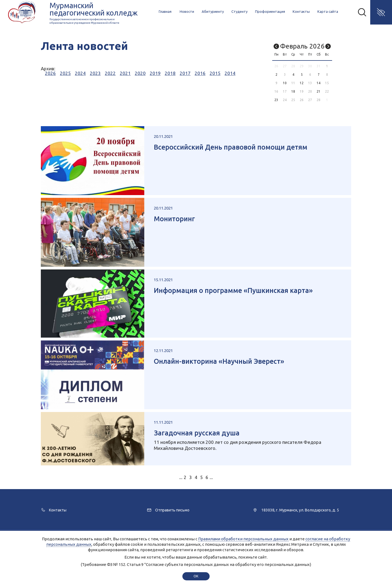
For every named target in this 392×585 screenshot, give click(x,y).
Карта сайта (328, 11)
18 (293, 91)
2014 (230, 73)
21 (318, 91)
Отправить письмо (172, 510)
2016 (200, 73)
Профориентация (270, 11)
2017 (185, 73)
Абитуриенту (213, 11)
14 (318, 83)
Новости (187, 11)
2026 (50, 73)
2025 (65, 73)
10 (285, 83)
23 (276, 100)
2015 (215, 73)
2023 (95, 73)
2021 (125, 73)
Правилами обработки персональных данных (243, 539)
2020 (140, 73)
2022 (110, 73)
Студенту (239, 11)
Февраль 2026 (302, 46)
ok (196, 576)
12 (302, 83)
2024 (80, 73)
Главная (165, 11)
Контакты (301, 11)
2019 (155, 73)
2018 (170, 73)
